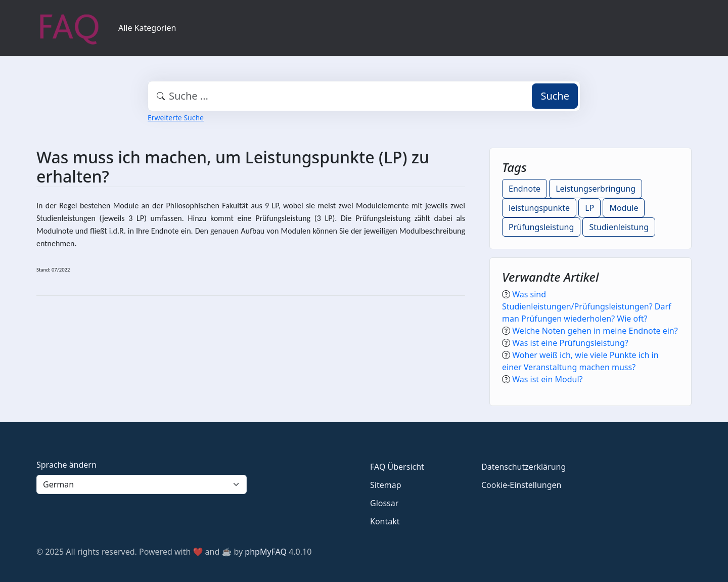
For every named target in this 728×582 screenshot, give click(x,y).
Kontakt (385, 521)
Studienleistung (619, 227)
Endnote (525, 189)
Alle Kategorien (147, 28)
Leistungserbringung (596, 189)
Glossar (384, 503)
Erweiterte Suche (176, 118)
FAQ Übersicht (397, 467)
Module (624, 208)
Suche (555, 96)
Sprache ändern (66, 465)
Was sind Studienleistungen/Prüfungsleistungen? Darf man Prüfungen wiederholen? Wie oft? (587, 306)
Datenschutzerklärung (524, 467)
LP (589, 208)
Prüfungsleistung (541, 227)
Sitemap (386, 485)
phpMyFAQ (266, 552)
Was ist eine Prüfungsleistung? (570, 343)
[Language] (142, 484)
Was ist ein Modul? (547, 379)
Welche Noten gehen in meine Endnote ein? (595, 331)
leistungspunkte (539, 208)
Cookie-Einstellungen (521, 485)
